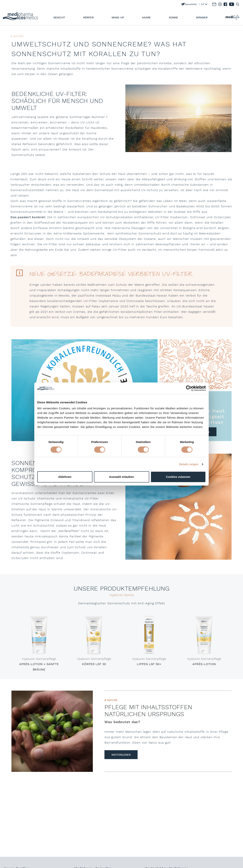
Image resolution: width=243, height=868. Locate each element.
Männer (202, 17)
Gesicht (59, 17)
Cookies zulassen (178, 477)
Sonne (173, 17)
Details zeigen (189, 464)
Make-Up (118, 17)
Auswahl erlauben (122, 477)
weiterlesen (121, 755)
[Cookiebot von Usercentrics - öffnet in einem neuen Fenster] (189, 388)
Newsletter (189, 4)
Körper (88, 17)
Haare (146, 17)
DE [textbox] (202, 4)
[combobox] (203, 4)
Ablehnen (65, 477)
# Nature (111, 700)
